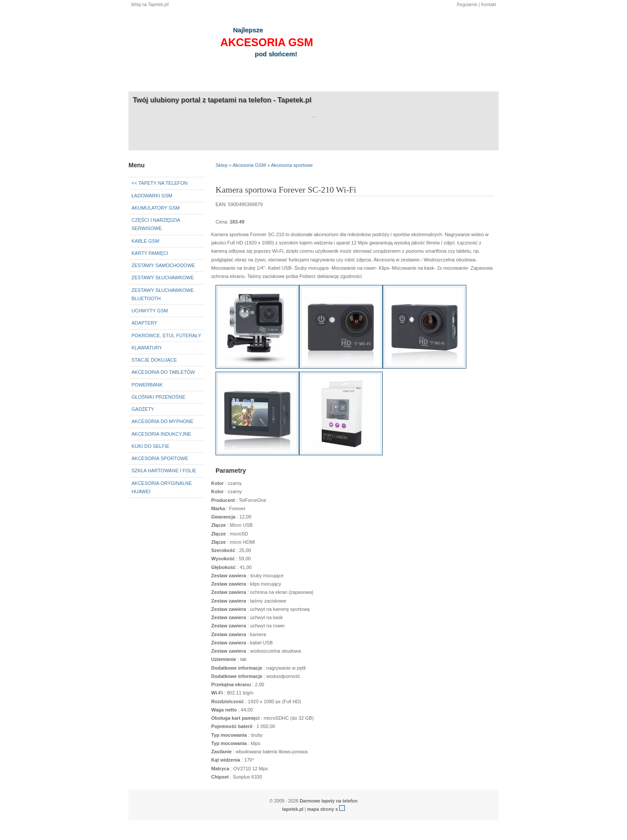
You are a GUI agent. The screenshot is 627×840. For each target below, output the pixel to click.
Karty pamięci (150, 253)
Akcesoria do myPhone (162, 421)
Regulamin (467, 5)
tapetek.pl (293, 809)
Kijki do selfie (150, 446)
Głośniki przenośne (158, 397)
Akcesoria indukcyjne (161, 434)
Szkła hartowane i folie (164, 471)
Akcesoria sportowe (160, 458)
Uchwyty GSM (150, 311)
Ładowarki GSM (152, 196)
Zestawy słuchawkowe (163, 278)
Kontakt (489, 5)
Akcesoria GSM (249, 165)
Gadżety (143, 409)
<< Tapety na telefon (160, 183)
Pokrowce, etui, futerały (166, 335)
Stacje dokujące (154, 360)
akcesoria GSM (267, 42)
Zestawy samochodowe (163, 265)
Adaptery (144, 323)
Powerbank (147, 385)
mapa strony (320, 809)
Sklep (222, 165)
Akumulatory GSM (155, 208)
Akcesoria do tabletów (163, 372)
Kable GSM (145, 241)
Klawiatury (147, 348)
